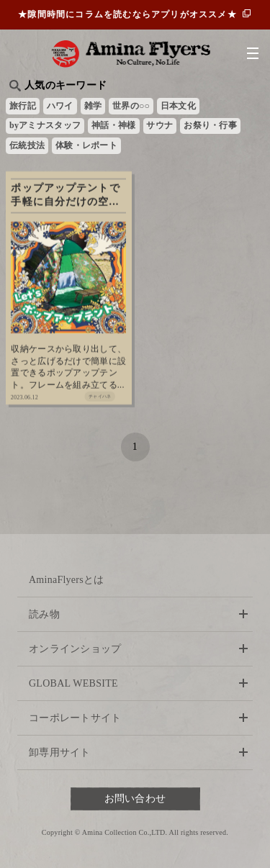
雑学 (93, 106)
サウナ (159, 125)
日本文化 (178, 106)
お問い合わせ (135, 799)
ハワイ (60, 106)
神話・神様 (113, 125)
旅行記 (23, 106)
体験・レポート (86, 145)
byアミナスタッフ (45, 125)
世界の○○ (131, 106)
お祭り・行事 (210, 125)
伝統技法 (27, 145)
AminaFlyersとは (67, 580)
